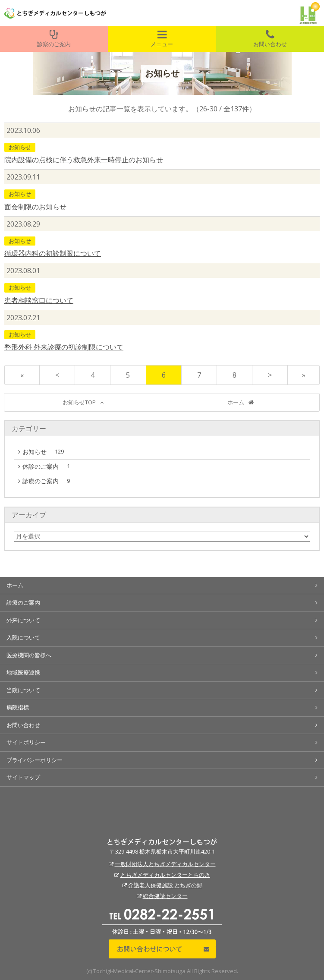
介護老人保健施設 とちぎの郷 (165, 885)
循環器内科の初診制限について (53, 253)
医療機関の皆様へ (29, 655)
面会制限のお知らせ (35, 207)
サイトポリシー (26, 742)
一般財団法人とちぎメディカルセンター (165, 864)
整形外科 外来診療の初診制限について (64, 347)
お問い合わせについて (162, 949)
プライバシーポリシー (35, 760)
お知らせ (20, 147)
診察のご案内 (54, 39)
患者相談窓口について (39, 300)
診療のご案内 (48, 481)
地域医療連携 (23, 672)
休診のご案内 (48, 466)
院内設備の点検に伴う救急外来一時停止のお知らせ (84, 160)
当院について (23, 690)
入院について (23, 637)
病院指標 (18, 707)
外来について (23, 620)
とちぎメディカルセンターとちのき (165, 875)
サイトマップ (23, 777)
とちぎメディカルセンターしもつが (162, 842)
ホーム (236, 402)
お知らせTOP (79, 402)
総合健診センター (165, 896)
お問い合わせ (270, 39)
